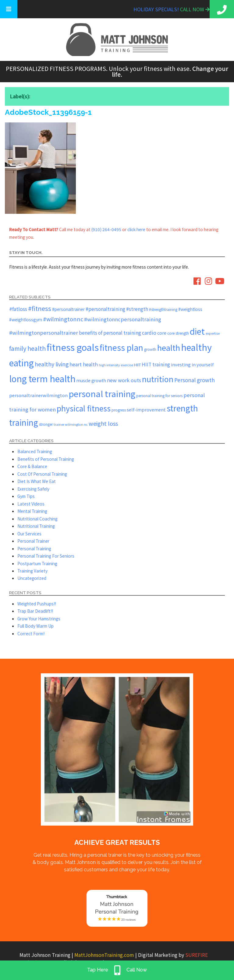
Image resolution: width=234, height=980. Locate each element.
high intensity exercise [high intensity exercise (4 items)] (116, 365)
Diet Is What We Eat (37, 481)
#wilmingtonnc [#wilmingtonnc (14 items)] (63, 319)
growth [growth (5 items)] (150, 349)
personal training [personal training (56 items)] (102, 393)
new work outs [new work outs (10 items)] (124, 380)
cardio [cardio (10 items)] (149, 333)
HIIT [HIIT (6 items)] (137, 365)
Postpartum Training (37, 563)
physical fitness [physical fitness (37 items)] (84, 408)
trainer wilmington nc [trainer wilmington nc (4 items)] (71, 424)
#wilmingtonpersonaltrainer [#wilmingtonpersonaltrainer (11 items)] (44, 333)
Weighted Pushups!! (37, 604)
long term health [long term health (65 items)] (42, 378)
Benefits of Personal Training (46, 459)
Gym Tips (26, 496)
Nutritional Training (36, 526)
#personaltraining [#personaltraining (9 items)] (105, 309)
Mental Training (32, 511)
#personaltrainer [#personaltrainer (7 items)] (68, 309)
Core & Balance (32, 466)
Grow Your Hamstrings (39, 619)
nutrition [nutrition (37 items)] (158, 379)
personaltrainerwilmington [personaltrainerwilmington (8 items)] (38, 395)
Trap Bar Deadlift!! (35, 611)
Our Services (29, 534)
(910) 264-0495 (106, 229)
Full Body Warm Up (35, 626)
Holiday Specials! (157, 9)
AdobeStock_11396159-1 (48, 112)
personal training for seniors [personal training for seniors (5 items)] (159, 395)
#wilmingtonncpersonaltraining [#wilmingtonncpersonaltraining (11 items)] (123, 319)
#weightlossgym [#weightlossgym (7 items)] (26, 319)
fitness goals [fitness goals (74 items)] (73, 347)
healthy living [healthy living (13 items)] (52, 364)
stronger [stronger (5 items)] (46, 424)
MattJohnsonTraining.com (104, 955)
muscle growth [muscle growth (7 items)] (91, 380)
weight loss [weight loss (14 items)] (103, 423)
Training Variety (32, 571)
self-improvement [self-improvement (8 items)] (146, 409)
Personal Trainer (33, 541)
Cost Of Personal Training (42, 474)
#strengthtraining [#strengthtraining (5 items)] (163, 309)
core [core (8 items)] (162, 333)
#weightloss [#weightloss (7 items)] (190, 309)
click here (136, 229)
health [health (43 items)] (169, 347)
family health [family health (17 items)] (27, 348)
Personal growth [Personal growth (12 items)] (195, 380)
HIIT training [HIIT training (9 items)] (156, 364)
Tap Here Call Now (117, 970)
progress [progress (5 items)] (119, 410)
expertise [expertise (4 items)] (213, 333)
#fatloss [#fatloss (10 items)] (18, 309)
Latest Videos (31, 504)
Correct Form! (31, 633)
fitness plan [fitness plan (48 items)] (121, 347)
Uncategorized (32, 578)
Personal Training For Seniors (46, 556)
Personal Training (34, 548)
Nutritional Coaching (37, 519)
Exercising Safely (33, 489)
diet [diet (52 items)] (197, 331)
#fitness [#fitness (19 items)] (40, 308)
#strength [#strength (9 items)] (137, 309)
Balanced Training (35, 451)
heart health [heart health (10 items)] (84, 364)
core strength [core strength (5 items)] (178, 333)
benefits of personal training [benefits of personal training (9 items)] (110, 333)
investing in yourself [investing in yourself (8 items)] (192, 364)
